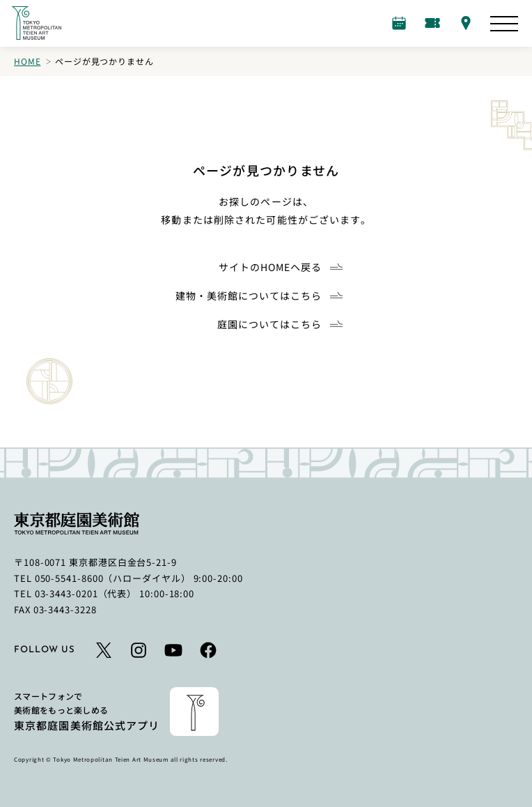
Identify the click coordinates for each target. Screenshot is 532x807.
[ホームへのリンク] (36, 23)
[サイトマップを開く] (504, 24)
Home (27, 61)
